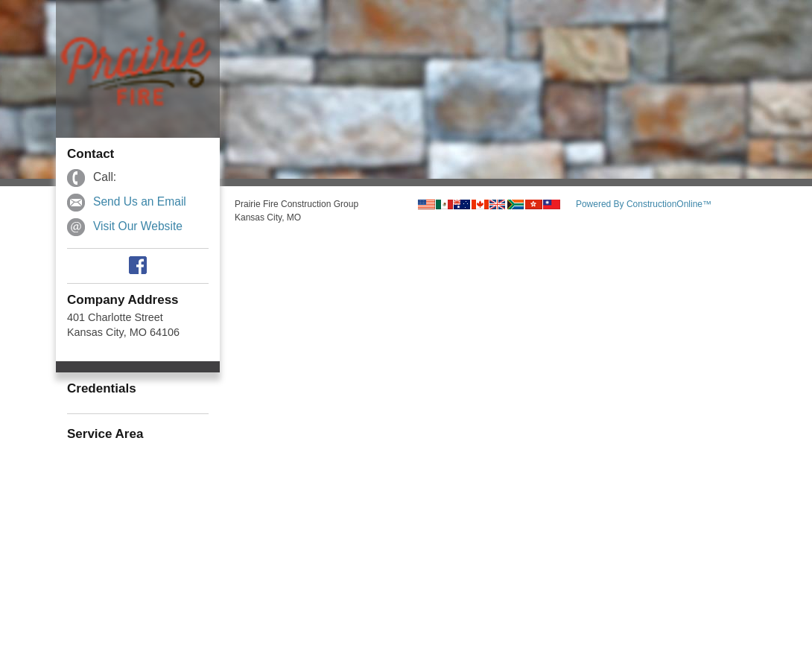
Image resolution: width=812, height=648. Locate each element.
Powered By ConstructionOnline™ (644, 204)
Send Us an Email (140, 201)
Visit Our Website (138, 226)
